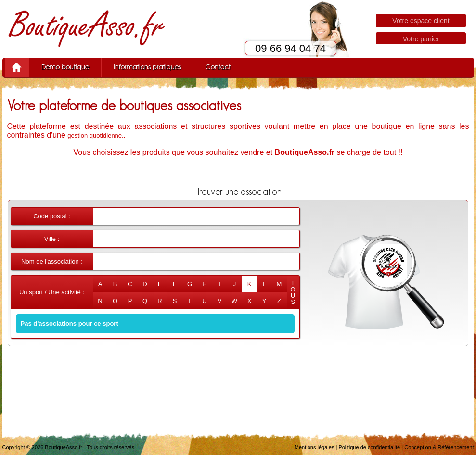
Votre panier (421, 39)
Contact (218, 67)
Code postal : (52, 216)
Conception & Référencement (439, 447)
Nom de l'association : (52, 261)
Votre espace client (421, 21)
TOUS (293, 292)
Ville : (52, 239)
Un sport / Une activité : (52, 292)
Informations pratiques (147, 67)
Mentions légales (315, 447)
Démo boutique (65, 67)
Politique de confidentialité (369, 447)
